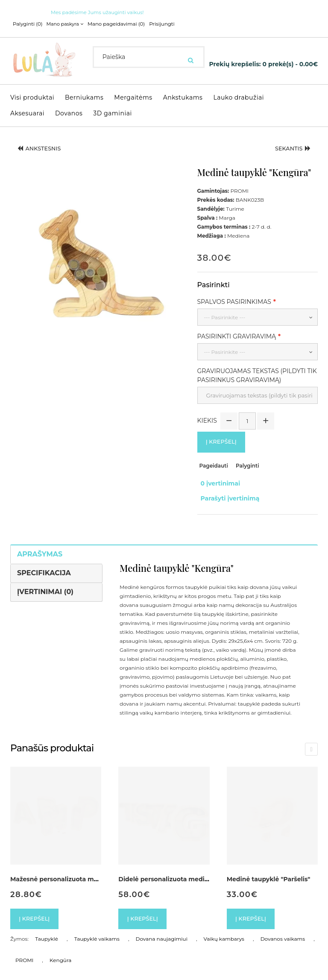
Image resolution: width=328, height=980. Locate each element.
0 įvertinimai (217, 481)
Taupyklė (47, 930)
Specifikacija (44, 562)
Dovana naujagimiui (162, 930)
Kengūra (60, 951)
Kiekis (207, 418)
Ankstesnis (43, 148)
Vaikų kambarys (224, 930)
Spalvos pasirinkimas (234, 300)
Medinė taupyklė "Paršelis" (269, 868)
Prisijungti (155, 24)
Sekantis (290, 148)
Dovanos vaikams (283, 930)
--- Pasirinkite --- (225, 316)
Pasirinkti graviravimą (237, 335)
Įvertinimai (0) (45, 581)
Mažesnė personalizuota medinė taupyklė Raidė (85, 868)
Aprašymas (40, 543)
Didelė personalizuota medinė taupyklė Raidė (190, 868)
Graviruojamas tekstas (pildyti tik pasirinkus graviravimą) (257, 374)
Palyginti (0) (27, 24)
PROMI (24, 951)
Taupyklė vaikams (97, 930)
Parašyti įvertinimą (227, 490)
